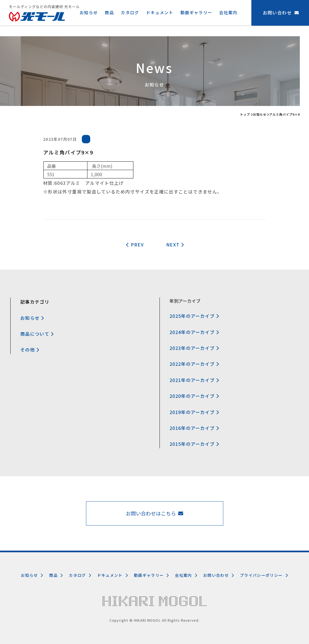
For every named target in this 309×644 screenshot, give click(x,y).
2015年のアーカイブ (194, 444)
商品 (109, 12)
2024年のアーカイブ (194, 332)
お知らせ (89, 12)
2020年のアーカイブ (194, 396)
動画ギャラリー (196, 12)
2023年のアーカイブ (194, 348)
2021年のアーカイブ (194, 380)
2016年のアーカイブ (194, 428)
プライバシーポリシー (264, 575)
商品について (37, 334)
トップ (245, 114)
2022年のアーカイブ (194, 364)
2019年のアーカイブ (194, 412)
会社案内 (228, 12)
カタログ (130, 12)
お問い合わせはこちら (154, 513)
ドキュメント (160, 12)
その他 (30, 350)
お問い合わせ (219, 575)
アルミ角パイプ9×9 (284, 114)
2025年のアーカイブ (194, 316)
